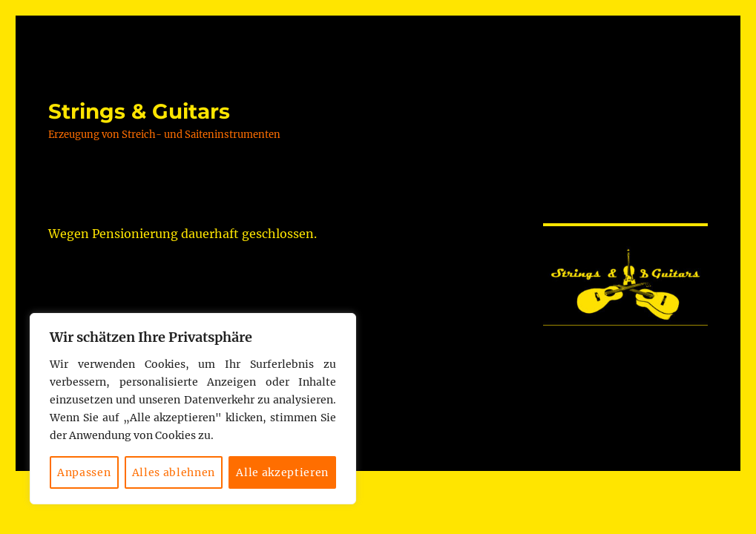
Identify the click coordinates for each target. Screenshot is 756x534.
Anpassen (84, 472)
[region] (193, 409)
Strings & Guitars (139, 111)
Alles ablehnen (174, 472)
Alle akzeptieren (282, 472)
